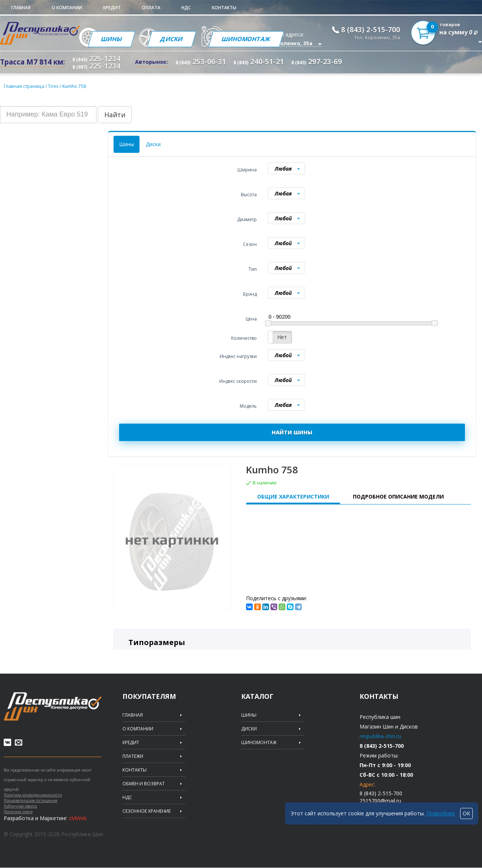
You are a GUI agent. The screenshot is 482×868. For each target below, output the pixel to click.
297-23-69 (317, 62)
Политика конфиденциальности (33, 795)
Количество (244, 338)
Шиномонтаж (249, 39)
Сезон (250, 244)
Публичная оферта (20, 806)
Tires (53, 86)
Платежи (133, 756)
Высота (249, 194)
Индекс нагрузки (238, 356)
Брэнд (250, 294)
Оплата (151, 8)
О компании (67, 8)
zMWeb (78, 818)
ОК (466, 813)
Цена (251, 318)
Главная (21, 8)
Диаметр (247, 219)
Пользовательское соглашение (31, 801)
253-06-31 (201, 62)
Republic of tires (53, 706)
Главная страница (24, 86)
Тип (253, 269)
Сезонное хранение (147, 811)
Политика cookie (18, 812)
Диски (173, 39)
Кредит (112, 8)
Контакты (224, 8)
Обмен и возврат (144, 783)
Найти (115, 114)
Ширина (247, 169)
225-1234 (96, 58)
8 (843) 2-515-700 (370, 30)
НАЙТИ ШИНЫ (292, 432)
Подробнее (441, 813)
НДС (186, 8)
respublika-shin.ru (380, 736)
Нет (282, 337)
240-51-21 (259, 62)
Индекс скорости (238, 381)
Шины (112, 39)
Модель (248, 406)
